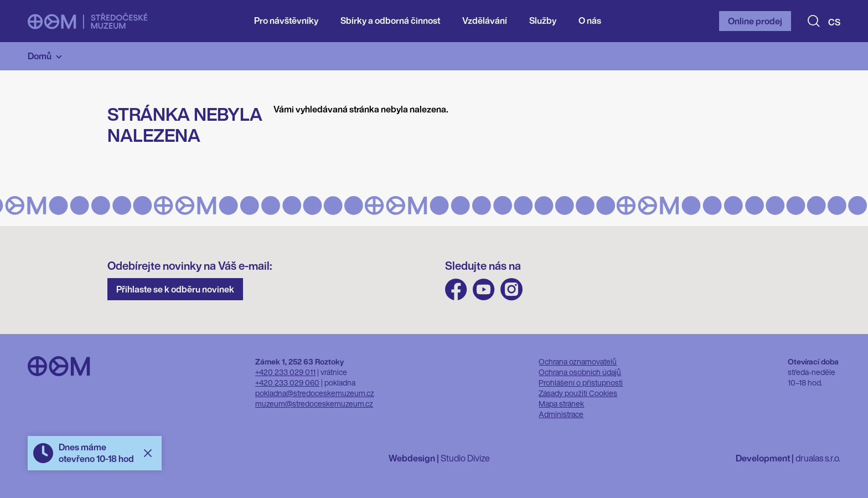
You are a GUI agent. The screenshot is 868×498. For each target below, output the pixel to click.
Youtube (484, 289)
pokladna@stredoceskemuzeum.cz (315, 393)
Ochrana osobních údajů (580, 372)
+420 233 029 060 (287, 383)
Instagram (512, 289)
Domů (40, 56)
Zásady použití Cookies (578, 393)
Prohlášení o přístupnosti (581, 383)
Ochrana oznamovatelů (578, 361)
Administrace (561, 414)
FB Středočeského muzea (456, 289)
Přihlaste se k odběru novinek (175, 289)
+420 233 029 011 (285, 372)
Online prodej (755, 21)
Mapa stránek (561, 404)
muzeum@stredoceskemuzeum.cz (314, 404)
